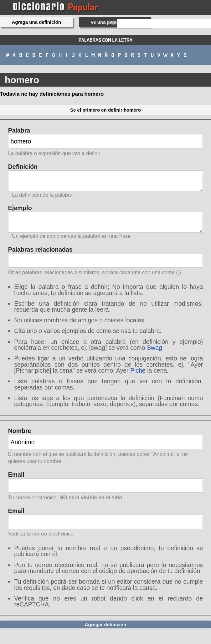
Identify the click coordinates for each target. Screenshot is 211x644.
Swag (154, 348)
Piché (138, 370)
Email (106, 487)
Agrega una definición (37, 22)
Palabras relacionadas (106, 262)
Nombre (106, 446)
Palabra (106, 142)
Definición (106, 181)
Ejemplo (106, 222)
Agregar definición (106, 624)
